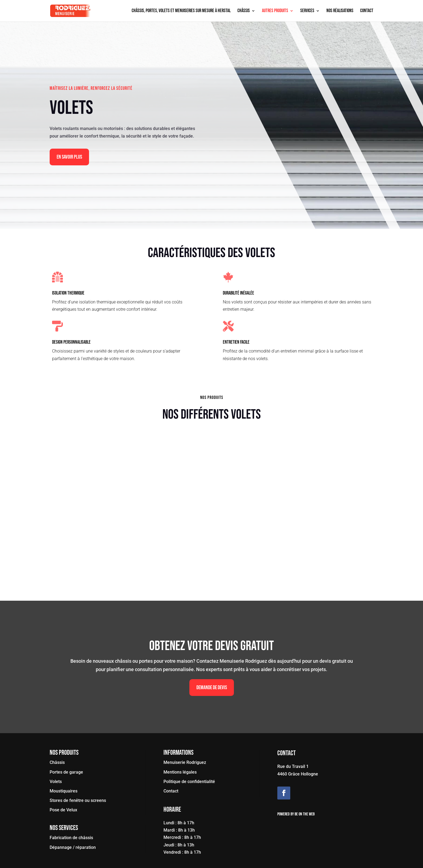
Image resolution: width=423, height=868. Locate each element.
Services (307, 11)
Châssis (244, 11)
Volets (56, 782)
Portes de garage (66, 772)
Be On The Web (305, 814)
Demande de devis (212, 688)
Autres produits (275, 11)
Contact (367, 11)
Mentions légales (180, 772)
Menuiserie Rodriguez (185, 762)
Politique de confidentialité (189, 782)
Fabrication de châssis (71, 838)
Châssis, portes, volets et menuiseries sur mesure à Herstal (181, 11)
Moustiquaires (64, 791)
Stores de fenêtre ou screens (78, 800)
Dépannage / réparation (73, 847)
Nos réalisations (340, 11)
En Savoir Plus (69, 157)
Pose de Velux (63, 810)
